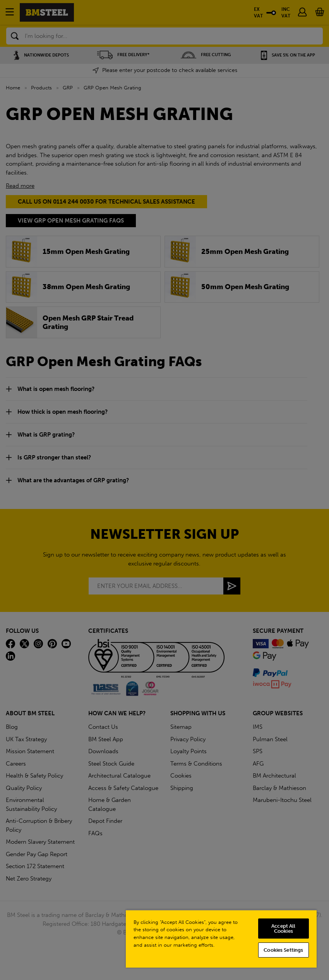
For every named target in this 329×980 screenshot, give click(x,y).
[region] (221, 939)
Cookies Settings (283, 950)
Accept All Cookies (283, 929)
